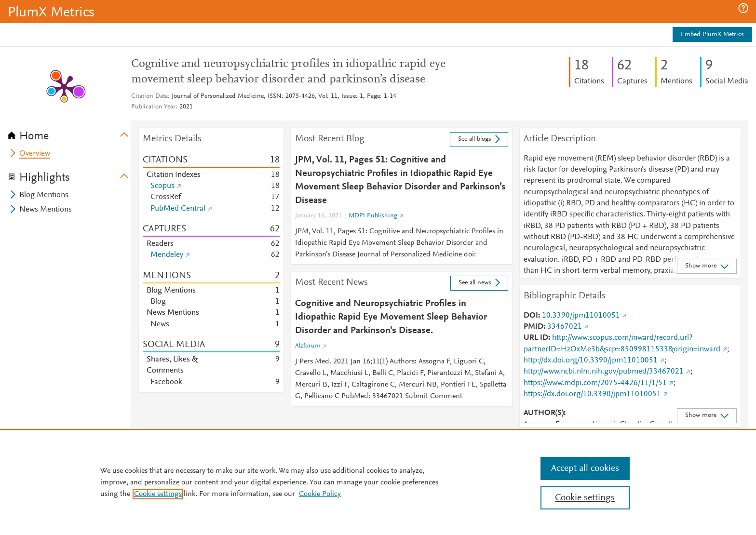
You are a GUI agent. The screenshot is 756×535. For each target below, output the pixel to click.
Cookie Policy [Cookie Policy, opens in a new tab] (320, 494)
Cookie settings (158, 494)
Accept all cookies (585, 468)
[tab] (69, 133)
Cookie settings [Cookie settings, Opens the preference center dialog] (585, 498)
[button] (743, 8)
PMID (533, 327)
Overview (35, 154)
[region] (378, 482)
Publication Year (153, 107)
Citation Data (149, 96)
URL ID (536, 338)
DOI (531, 316)
